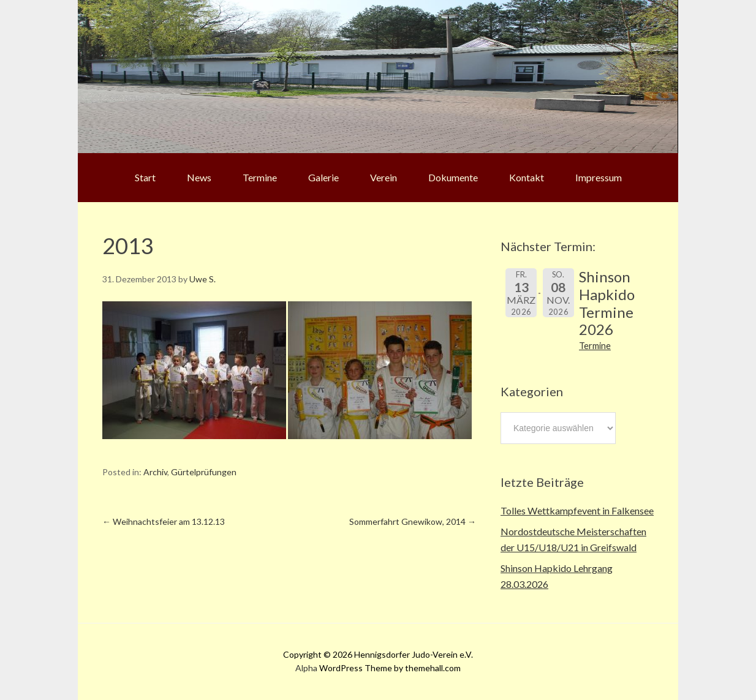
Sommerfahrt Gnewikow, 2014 (413, 521)
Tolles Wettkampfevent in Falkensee (577, 510)
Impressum (599, 177)
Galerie (323, 177)
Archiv (155, 472)
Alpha (306, 668)
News (199, 177)
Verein (384, 177)
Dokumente (453, 177)
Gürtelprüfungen (204, 472)
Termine (260, 177)
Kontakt (527, 177)
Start (145, 177)
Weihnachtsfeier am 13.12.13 (164, 521)
